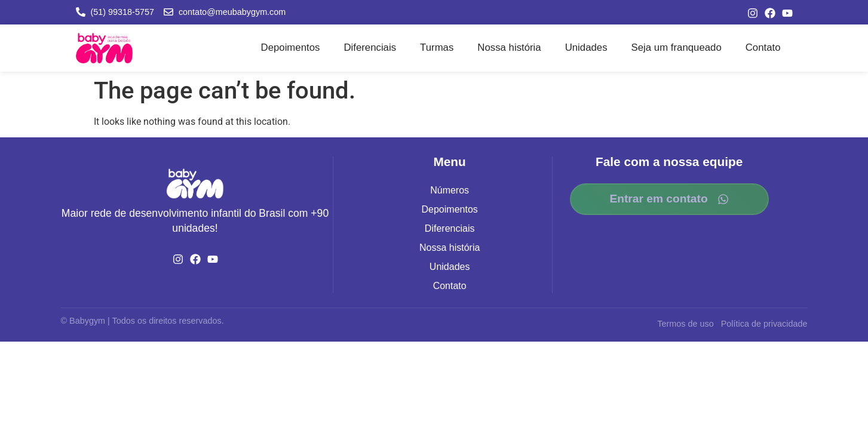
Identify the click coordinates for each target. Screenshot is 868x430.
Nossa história (509, 47)
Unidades (586, 47)
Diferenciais (370, 47)
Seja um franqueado (677, 47)
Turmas (437, 47)
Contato (763, 47)
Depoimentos (291, 47)
